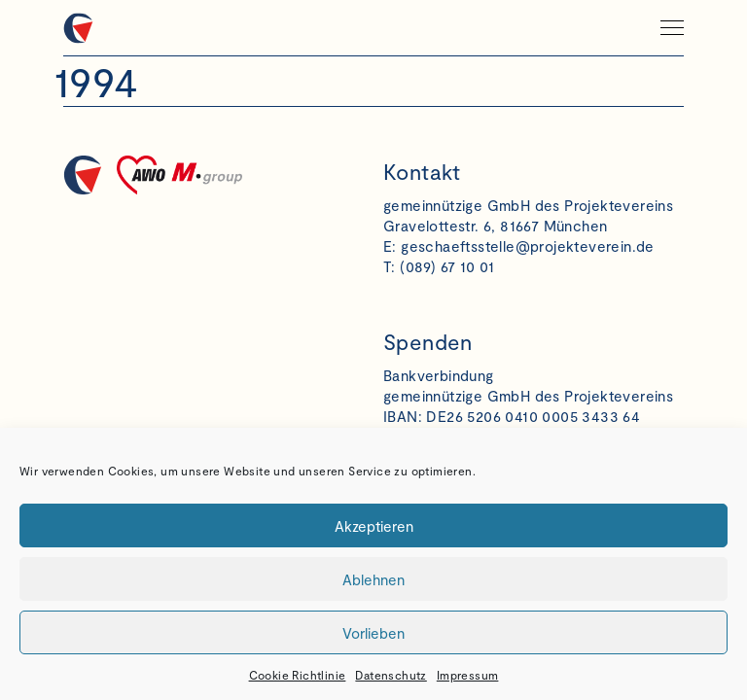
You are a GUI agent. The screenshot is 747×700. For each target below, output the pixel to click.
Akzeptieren (374, 526)
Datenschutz (391, 675)
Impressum (468, 675)
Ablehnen (373, 579)
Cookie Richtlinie (298, 675)
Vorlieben (373, 633)
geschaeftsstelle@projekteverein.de (528, 246)
